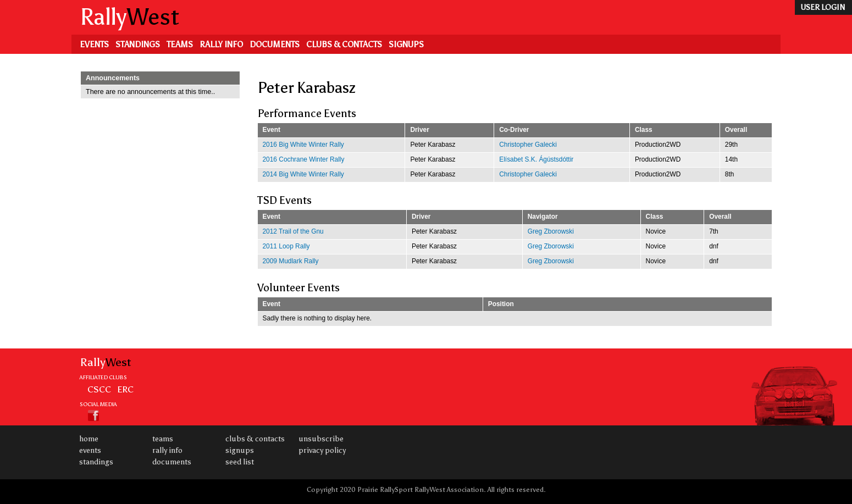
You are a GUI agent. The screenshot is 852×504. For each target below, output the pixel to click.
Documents (275, 45)
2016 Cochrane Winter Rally (304, 159)
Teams (180, 45)
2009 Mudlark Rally (291, 261)
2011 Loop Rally (286, 246)
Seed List (240, 462)
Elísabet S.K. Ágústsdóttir (536, 159)
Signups (406, 45)
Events (94, 45)
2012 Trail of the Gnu (293, 231)
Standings (138, 45)
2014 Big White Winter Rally (303, 174)
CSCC (99, 389)
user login (823, 7)
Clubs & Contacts (344, 45)
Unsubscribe (321, 439)
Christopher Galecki (528, 145)
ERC (125, 389)
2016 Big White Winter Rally (303, 145)
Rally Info (221, 45)
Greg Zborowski (551, 231)
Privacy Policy (322, 450)
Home (89, 439)
